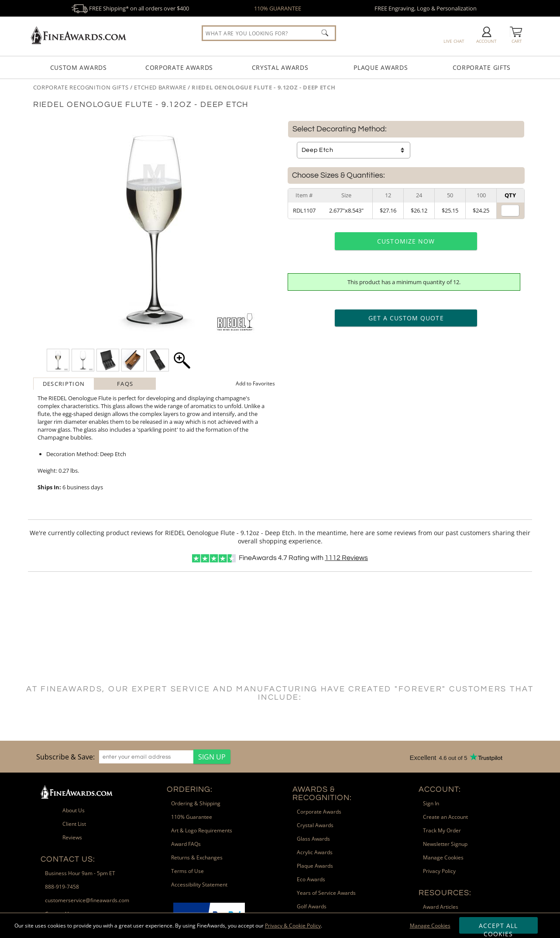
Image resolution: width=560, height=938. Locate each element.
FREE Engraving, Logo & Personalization (426, 8)
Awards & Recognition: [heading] (322, 794)
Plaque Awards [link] (315, 866)
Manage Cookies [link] (443, 857)
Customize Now (406, 241)
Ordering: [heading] (190, 789)
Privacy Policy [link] (439, 871)
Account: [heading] (440, 789)
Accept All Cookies (498, 928)
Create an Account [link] (445, 817)
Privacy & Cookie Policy (293, 926)
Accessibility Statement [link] (199, 885)
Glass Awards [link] (313, 839)
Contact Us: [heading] (68, 859)
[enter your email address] (146, 757)
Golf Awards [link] (312, 906)
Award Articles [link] (441, 907)
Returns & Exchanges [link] (197, 857)
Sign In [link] (431, 803)
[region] (131, 757)
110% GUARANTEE (278, 8)
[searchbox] (269, 33)
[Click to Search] (325, 33)
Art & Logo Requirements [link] (202, 830)
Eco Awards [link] (311, 879)
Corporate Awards (179, 67)
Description (64, 384)
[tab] (64, 384)
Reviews (346, 558)
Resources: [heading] (445, 893)
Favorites (255, 383)
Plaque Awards (381, 67)
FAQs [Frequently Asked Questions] (125, 384)
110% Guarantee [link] (192, 817)
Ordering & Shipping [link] (196, 803)
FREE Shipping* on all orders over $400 (130, 8)
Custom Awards (79, 67)
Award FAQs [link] (186, 844)
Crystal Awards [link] (315, 825)
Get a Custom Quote (406, 318)
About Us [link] (74, 810)
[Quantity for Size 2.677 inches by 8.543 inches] (510, 211)
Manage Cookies (430, 926)
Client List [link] (74, 824)
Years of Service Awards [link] (326, 893)
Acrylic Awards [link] (315, 852)
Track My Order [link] (442, 830)
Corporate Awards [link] (319, 812)
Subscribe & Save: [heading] (65, 757)
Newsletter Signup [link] (445, 844)
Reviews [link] (72, 837)
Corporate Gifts (482, 67)
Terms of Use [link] (187, 871)
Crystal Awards (280, 67)
